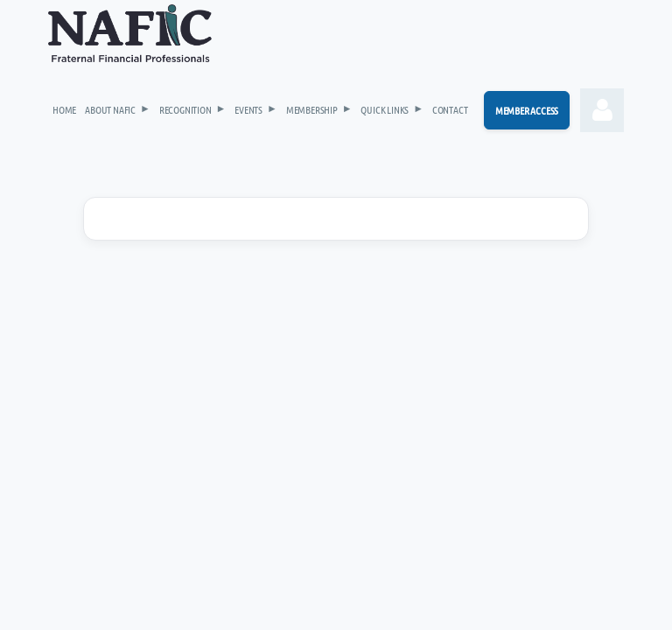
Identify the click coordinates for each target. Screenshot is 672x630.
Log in (602, 110)
